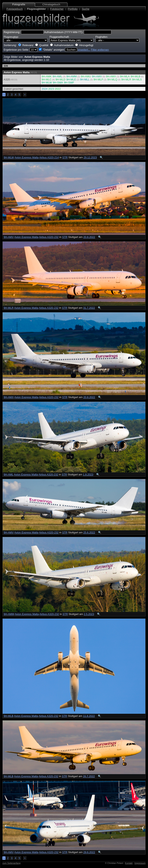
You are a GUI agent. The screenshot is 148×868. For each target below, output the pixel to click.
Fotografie (19, 4)
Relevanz (28, 45)
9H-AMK (47, 76)
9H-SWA (58, 83)
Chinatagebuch (51, 4)
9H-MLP (98, 79)
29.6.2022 (89, 852)
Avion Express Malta (27, 157)
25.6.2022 (89, 532)
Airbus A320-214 (49, 157)
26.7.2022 (89, 776)
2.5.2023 (89, 614)
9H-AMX (111, 76)
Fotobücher (57, 9)
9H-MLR (126, 79)
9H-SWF (69, 83)
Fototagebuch (15, 9)
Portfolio (73, 9)
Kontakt (129, 863)
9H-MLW (47, 83)
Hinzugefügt (86, 45)
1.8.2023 (88, 475)
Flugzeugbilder (36, 9)
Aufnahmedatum (64, 45)
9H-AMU (86, 76)
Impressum (140, 863)
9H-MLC (46, 79)
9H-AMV (97, 76)
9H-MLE (71, 79)
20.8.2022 (89, 237)
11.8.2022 (89, 716)
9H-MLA (125, 76)
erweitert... (84, 50)
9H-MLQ (112, 79)
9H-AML (57, 76)
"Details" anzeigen (54, 50)
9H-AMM (71, 76)
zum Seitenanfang (12, 863)
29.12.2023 (90, 157)
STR (65, 157)
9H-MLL (85, 79)
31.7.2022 (89, 308)
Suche (86, 9)
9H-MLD (60, 79)
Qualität (44, 45)
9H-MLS (137, 79)
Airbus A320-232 (49, 237)
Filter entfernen (100, 50)
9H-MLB (136, 76)
